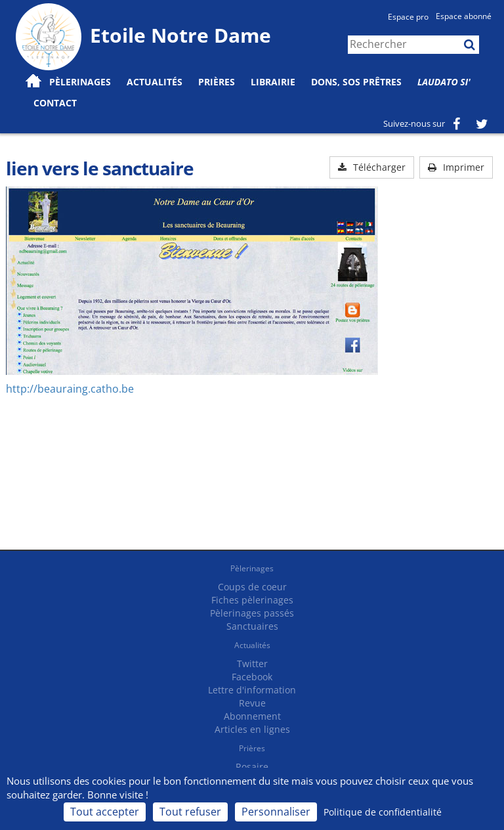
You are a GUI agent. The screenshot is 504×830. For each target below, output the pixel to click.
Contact (55, 103)
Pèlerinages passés (252, 613)
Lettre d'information (252, 690)
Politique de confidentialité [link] (383, 812)
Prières (217, 82)
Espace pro (408, 17)
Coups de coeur (252, 587)
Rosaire (252, 767)
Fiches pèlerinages (252, 600)
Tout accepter (105, 812)
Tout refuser (190, 812)
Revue (252, 703)
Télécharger (372, 167)
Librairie (273, 82)
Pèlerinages (252, 568)
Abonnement (252, 716)
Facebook (252, 677)
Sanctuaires (252, 626)
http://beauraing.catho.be (70, 389)
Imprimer (456, 167)
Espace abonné (464, 16)
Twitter (252, 664)
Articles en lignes (252, 729)
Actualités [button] (155, 82)
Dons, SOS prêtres (356, 82)
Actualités (252, 645)
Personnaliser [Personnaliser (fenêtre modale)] (276, 812)
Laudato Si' (444, 82)
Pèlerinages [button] (80, 82)
